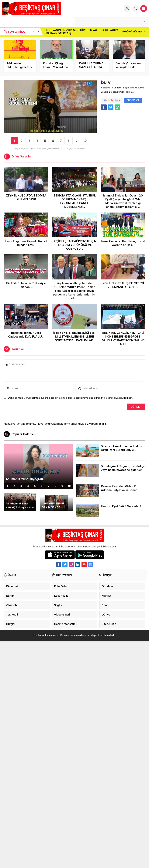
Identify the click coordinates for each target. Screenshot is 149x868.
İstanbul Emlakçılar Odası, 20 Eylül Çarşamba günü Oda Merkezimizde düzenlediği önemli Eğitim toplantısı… (123, 201)
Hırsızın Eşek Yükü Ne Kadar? (121, 506)
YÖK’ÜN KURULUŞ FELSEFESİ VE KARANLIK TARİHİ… (123, 285)
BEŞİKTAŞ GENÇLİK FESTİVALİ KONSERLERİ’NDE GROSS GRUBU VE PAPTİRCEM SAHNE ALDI (123, 338)
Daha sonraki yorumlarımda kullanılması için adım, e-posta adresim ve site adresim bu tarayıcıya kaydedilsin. (70, 398)
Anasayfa (106, 88)
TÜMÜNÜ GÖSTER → (133, 32)
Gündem (117, 88)
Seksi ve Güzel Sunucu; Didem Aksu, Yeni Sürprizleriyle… (121, 448)
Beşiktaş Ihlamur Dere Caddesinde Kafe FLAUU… (26, 335)
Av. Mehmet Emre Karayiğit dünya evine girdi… (20, 507)
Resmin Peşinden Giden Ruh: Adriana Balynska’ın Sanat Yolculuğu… (120, 490)
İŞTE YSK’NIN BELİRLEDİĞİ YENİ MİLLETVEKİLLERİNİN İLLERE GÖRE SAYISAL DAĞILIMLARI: (75, 337)
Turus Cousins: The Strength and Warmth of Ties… (123, 243)
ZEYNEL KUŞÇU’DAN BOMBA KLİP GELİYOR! (26, 197)
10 (69, 486)
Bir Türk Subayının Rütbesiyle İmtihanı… (26, 285)
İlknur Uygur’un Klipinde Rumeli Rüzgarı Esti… (26, 243)
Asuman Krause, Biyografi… (26, 479)
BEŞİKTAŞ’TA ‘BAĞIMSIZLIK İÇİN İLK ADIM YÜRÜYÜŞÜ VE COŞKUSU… (75, 245)
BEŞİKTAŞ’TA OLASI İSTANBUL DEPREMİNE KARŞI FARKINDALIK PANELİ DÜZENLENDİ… (75, 201)
